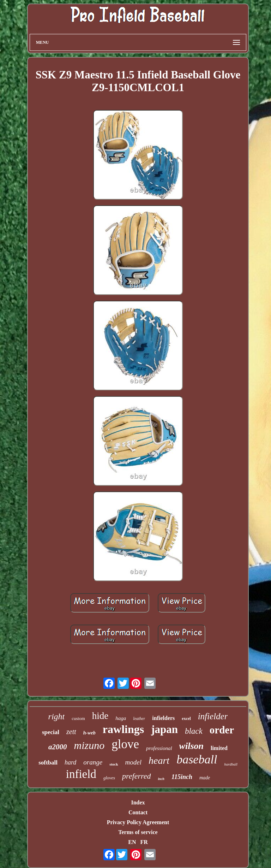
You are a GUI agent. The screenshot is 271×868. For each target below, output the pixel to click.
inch (161, 779)
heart (159, 760)
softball (48, 763)
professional (159, 748)
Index (138, 802)
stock (114, 764)
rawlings (123, 729)
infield (81, 774)
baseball (197, 759)
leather (139, 719)
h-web (89, 733)
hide (100, 716)
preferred (136, 776)
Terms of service (138, 832)
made (205, 778)
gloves (109, 778)
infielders (163, 718)
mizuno (89, 745)
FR (144, 842)
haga (121, 718)
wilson (191, 746)
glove (125, 744)
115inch (182, 777)
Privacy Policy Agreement (138, 822)
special (51, 732)
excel (186, 719)
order (222, 730)
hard (70, 762)
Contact (138, 812)
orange (93, 762)
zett (71, 732)
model (133, 762)
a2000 (58, 747)
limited (219, 748)
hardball (231, 764)
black (194, 731)
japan (164, 729)
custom (78, 718)
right (57, 716)
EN (132, 842)
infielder (213, 716)
